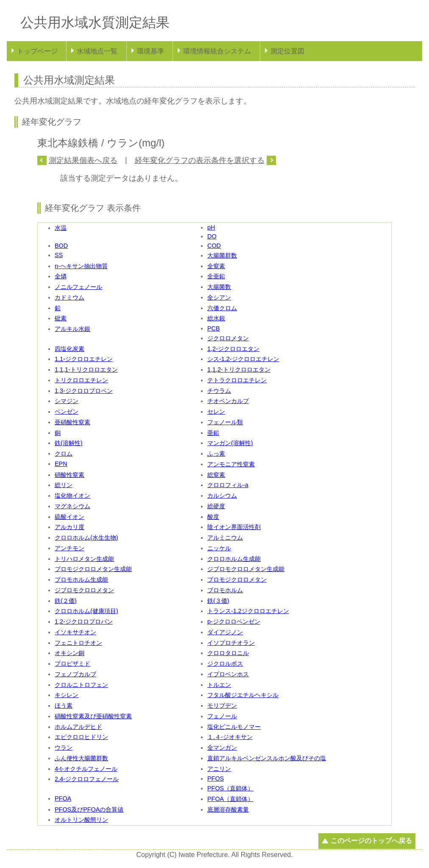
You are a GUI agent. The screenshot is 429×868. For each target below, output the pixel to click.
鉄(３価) (218, 601)
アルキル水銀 (72, 329)
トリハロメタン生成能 (84, 559)
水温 (61, 228)
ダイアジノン (225, 632)
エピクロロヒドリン (81, 737)
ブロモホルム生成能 (81, 580)
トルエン (219, 685)
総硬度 (216, 506)
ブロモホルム (225, 590)
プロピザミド (72, 664)
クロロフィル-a (228, 485)
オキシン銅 (70, 653)
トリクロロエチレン (81, 380)
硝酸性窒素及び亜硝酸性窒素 (93, 716)
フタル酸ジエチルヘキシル (243, 695)
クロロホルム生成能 (234, 559)
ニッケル (219, 548)
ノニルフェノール (78, 287)
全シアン (219, 297)
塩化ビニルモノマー (234, 727)
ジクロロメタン (228, 338)
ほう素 (64, 706)
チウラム (219, 391)
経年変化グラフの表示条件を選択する (200, 160)
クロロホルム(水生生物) (86, 538)
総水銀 (216, 318)
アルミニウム (225, 538)
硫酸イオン (70, 517)
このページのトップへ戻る (371, 841)
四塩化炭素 (70, 349)
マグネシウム (72, 506)
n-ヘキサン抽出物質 (81, 266)
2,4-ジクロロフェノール (87, 779)
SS (59, 255)
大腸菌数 (219, 287)
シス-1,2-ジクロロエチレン (243, 359)
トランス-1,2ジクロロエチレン (248, 611)
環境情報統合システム (217, 51)
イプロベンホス (228, 674)
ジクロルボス (225, 664)
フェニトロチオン (78, 643)
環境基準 (150, 51)
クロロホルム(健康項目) (86, 611)
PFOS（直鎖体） (230, 788)
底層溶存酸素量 (228, 809)
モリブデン (222, 706)
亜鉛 (213, 433)
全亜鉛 (216, 276)
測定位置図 (287, 51)
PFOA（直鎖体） (230, 799)
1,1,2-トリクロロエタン (239, 370)
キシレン (67, 695)
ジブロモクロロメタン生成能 (246, 569)
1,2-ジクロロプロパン (84, 622)
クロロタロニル (228, 653)
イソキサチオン (75, 632)
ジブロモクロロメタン (84, 590)
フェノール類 (225, 422)
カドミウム (70, 297)
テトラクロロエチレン (237, 380)
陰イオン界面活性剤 (234, 527)
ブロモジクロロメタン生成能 (93, 569)
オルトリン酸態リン (81, 820)
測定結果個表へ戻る (83, 160)
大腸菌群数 (222, 255)
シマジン (67, 401)
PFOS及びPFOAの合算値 (89, 809)
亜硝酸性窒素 (72, 422)
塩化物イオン (72, 496)
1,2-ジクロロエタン (233, 349)
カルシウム (222, 496)
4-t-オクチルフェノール (86, 769)
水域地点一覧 (97, 51)
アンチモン (70, 548)
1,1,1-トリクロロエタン (86, 370)
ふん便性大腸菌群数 (81, 758)
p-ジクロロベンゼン (234, 622)
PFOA (63, 798)
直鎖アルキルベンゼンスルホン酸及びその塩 (267, 758)
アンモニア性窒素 (231, 464)
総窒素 (216, 475)
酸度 (213, 517)
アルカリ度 (70, 527)
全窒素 (216, 266)
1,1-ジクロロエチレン (84, 359)
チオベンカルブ (228, 401)
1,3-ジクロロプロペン (84, 391)
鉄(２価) (66, 601)
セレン (216, 412)
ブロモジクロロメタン (237, 580)
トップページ (37, 51)
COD (214, 246)
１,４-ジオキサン (230, 737)
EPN (61, 464)
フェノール (222, 716)
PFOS (216, 778)
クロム (64, 454)
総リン (64, 485)
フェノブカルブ (75, 674)
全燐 (61, 276)
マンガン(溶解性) (230, 443)
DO (212, 236)
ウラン (64, 748)
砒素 (61, 318)
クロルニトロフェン (81, 685)
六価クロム (222, 308)
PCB (214, 328)
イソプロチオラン (231, 643)
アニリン (219, 769)
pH (211, 227)
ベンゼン (67, 412)
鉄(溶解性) (69, 443)
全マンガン (222, 748)
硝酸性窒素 (70, 475)
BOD (61, 246)
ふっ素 (216, 454)
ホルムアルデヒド (78, 727)
